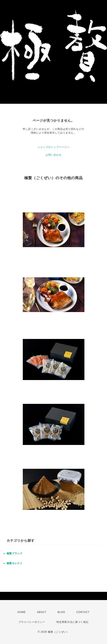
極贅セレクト (15, 563)
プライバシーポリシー (32, 622)
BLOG (61, 612)
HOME (22, 612)
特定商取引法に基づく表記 (72, 622)
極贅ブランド (15, 553)
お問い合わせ (54, 155)
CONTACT (83, 612)
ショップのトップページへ (54, 147)
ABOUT (41, 612)
